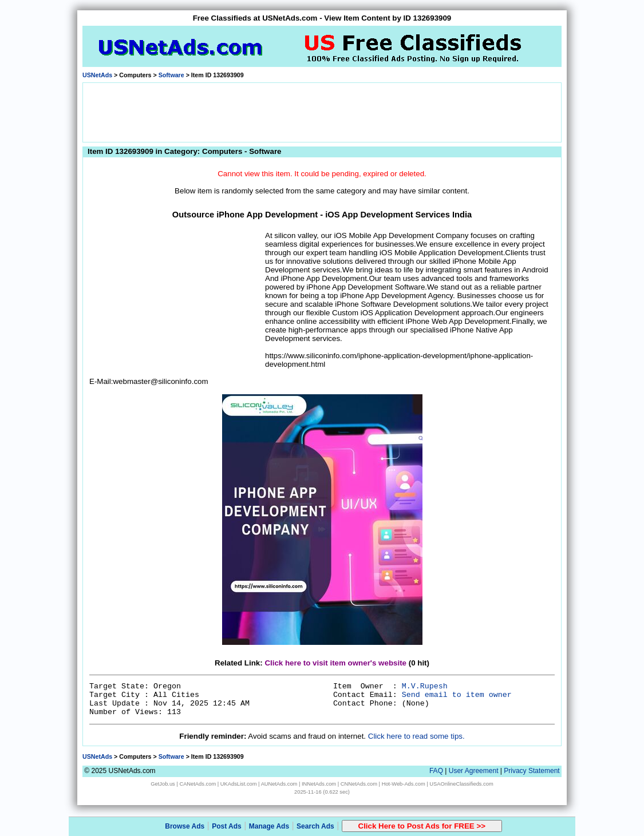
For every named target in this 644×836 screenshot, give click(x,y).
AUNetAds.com (279, 784)
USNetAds (97, 75)
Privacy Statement (532, 771)
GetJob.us (163, 784)
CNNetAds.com (359, 784)
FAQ (436, 771)
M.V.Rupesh (425, 686)
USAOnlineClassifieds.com (461, 784)
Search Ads (315, 826)
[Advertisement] (322, 112)
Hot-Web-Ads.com (404, 784)
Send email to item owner (457, 695)
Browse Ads (185, 826)
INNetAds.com (319, 784)
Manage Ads (269, 826)
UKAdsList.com (239, 784)
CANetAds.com (197, 784)
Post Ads (227, 826)
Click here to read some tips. (416, 736)
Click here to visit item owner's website (335, 663)
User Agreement (474, 771)
